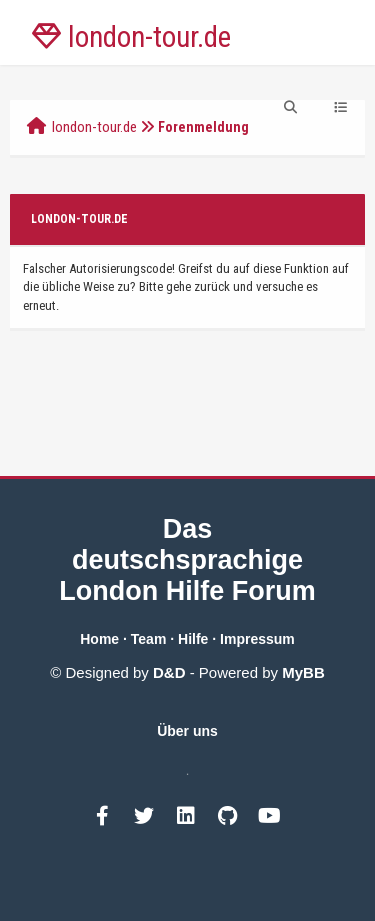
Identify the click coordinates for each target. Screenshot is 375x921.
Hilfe (193, 639)
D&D (169, 672)
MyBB (303, 672)
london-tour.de (94, 127)
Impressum (257, 639)
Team (149, 639)
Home (99, 639)
